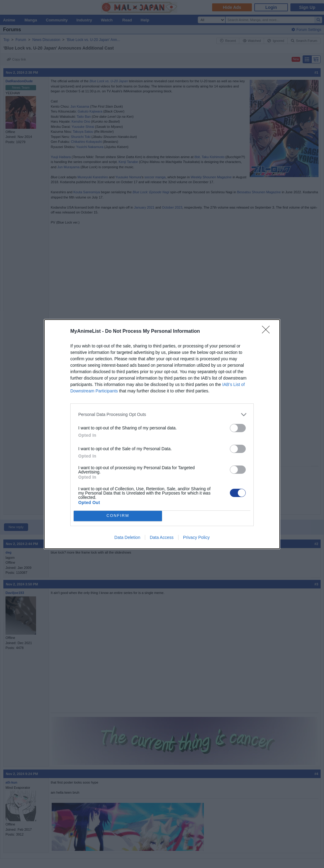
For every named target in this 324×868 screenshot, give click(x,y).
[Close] (268, 332)
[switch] (238, 428)
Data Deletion (127, 537)
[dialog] (162, 434)
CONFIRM (118, 516)
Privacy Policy (196, 537)
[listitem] (162, 415)
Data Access (162, 537)
